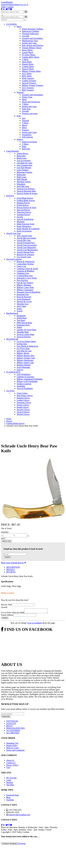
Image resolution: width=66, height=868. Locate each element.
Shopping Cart (12, 744)
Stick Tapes (21, 306)
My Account (11, 779)
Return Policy (12, 746)
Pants (24, 146)
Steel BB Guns (23, 186)
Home (4, 5)
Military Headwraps (25, 360)
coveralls (26, 36)
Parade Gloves (23, 407)
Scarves (20, 370)
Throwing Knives (24, 212)
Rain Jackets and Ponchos (33, 45)
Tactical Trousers (29, 83)
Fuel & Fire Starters (25, 283)
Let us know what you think (13, 613)
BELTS (9, 727)
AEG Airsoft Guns (24, 236)
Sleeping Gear (23, 304)
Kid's (19, 116)
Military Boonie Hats (25, 356)
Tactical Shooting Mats (26, 191)
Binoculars (21, 156)
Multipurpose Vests (30, 41)
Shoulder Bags (23, 332)
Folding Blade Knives (26, 200)
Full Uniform (27, 137)
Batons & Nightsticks (26, 262)
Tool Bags (21, 320)
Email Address (7, 616)
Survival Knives (23, 210)
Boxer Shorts (27, 50)
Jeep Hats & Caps (24, 351)
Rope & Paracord (24, 297)
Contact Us (18, 5)
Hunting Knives (23, 203)
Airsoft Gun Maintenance (27, 250)
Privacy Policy (12, 766)
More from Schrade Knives (14, 563)
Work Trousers (28, 78)
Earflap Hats (22, 344)
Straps (19, 309)
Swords (20, 217)
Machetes (21, 222)
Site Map (10, 786)
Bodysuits (26, 149)
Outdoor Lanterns (24, 384)
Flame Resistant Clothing (32, 29)
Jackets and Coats (29, 43)
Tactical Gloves (23, 412)
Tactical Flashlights (25, 388)
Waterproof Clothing (30, 31)
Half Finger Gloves (25, 395)
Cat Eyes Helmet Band (26, 341)
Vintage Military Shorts (32, 48)
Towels (20, 311)
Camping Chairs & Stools (27, 269)
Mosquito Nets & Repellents (29, 292)
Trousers (25, 130)
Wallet (19, 327)
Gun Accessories (24, 161)
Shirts (24, 128)
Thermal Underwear (30, 34)
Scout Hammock (24, 299)
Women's (20, 92)
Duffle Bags (22, 318)
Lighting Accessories (25, 377)
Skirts (24, 99)
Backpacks (21, 316)
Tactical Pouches (24, 337)
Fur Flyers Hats (23, 348)
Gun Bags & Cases (24, 163)
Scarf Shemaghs (23, 367)
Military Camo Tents (25, 287)
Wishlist (10, 5)
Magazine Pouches (24, 172)
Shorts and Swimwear (31, 102)
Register (9, 2)
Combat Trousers (29, 81)
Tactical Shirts (28, 69)
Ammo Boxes (22, 153)
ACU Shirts (27, 74)
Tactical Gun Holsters (26, 189)
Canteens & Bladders (25, 271)
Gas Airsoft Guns (24, 257)
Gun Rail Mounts (24, 168)
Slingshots (21, 184)
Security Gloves (23, 410)
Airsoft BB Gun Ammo (26, 238)
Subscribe (6, 717)
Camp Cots (21, 266)
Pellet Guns (21, 177)
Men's (19, 27)
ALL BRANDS (13, 734)
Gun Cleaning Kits (24, 165)
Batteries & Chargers (25, 254)
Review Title (6, 605)
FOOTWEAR (12, 722)
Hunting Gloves (23, 398)
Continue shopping (9, 844)
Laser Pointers (23, 170)
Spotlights (21, 386)
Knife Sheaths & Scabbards (28, 229)
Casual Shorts (28, 52)
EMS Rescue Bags (24, 323)
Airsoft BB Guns (24, 240)
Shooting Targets (24, 182)
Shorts (24, 125)
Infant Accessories (29, 142)
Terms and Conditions (15, 751)
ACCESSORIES (13, 731)
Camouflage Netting (25, 264)
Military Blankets (24, 285)
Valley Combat (7, 7)
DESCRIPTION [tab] (13, 567)
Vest (24, 118)
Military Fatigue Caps (26, 358)
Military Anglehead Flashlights (30, 379)
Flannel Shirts (28, 64)
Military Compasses (25, 290)
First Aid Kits (22, 280)
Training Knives (23, 215)
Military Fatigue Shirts (31, 71)
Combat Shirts (28, 67)
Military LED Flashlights (27, 381)
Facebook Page (13, 796)
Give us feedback (34, 624)
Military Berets (23, 353)
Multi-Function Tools (26, 224)
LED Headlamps (24, 374)
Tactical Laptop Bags (25, 334)
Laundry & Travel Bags (27, 330)
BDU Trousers (28, 90)
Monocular (21, 175)
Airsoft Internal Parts (25, 252)
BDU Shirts (27, 76)
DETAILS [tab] (10, 570)
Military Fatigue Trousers (32, 85)
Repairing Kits (23, 294)
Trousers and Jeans (30, 114)
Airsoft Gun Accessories (27, 245)
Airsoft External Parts (26, 243)
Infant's (20, 139)
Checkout (22, 844)
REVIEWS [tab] (11, 572)
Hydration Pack (23, 325)
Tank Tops (26, 109)
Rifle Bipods (22, 179)
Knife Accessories (24, 231)
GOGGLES (11, 724)
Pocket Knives (23, 205)
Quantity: (5, 532)
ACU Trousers (28, 88)
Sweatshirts (27, 135)
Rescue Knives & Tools (26, 208)
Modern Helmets (24, 365)
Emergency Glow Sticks (27, 278)
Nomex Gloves (23, 405)
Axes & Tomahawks (25, 219)
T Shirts (25, 59)
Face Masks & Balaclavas (27, 346)
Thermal (25, 121)
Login (4, 2)
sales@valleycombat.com (19, 815)
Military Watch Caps (25, 363)
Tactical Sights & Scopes (27, 193)
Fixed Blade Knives (25, 198)
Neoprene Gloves (24, 403)
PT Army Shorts (29, 55)
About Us (10, 761)
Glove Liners (22, 393)
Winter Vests (27, 97)
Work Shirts (27, 62)
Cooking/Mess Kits (25, 276)
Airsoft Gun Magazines (26, 247)
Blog (8, 798)
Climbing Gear (23, 273)
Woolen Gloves (23, 414)
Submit (7, 557)
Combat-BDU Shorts (31, 57)
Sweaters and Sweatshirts (32, 38)
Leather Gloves (23, 400)
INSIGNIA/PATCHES (16, 729)
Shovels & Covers (24, 301)
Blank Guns (22, 158)
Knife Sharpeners (24, 226)
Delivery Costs (12, 749)
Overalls (25, 111)
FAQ (8, 768)
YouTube (10, 801)
